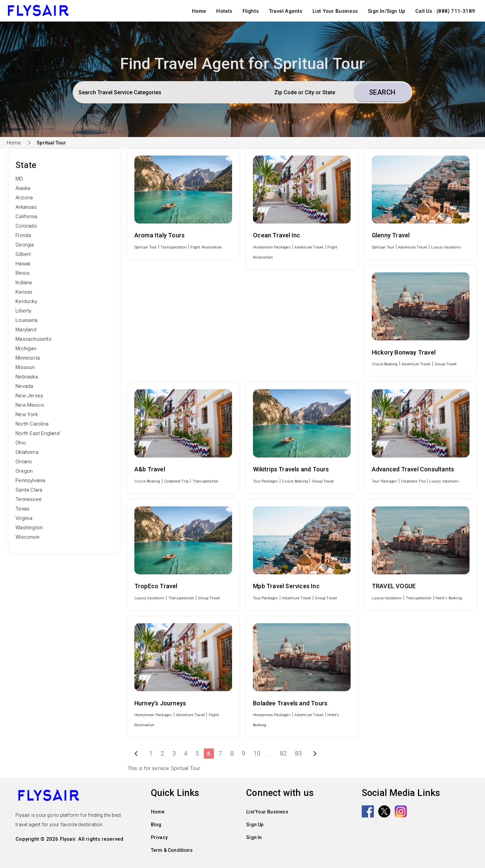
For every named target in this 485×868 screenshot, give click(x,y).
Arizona (24, 198)
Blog (156, 825)
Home (199, 11)
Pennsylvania (30, 480)
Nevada (24, 386)
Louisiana (26, 320)
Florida (23, 235)
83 (298, 753)
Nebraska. (27, 377)
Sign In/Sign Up (386, 11)
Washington (29, 528)
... (270, 753)
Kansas (24, 292)
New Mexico (30, 405)
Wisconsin (27, 537)
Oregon (24, 471)
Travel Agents (286, 11)
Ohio (21, 443)
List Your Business (335, 11)
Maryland (26, 330)
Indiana (24, 282)
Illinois (23, 273)
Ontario (24, 462)
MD (19, 179)
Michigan (26, 348)
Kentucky (26, 301)
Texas (22, 509)
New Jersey (29, 396)
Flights (251, 11)
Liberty (23, 311)
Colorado (26, 226)
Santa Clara (29, 490)
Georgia (25, 245)
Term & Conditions (172, 850)
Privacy (159, 837)
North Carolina (32, 424)
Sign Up (255, 825)
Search (382, 92)
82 (283, 753)
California (26, 216)
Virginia (24, 518)
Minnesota (28, 358)
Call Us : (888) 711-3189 (445, 11)
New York (27, 414)
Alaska (23, 188)
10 (257, 753)
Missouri (25, 367)
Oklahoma (27, 452)
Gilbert (23, 254)
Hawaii (23, 264)
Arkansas (26, 207)
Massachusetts (34, 339)
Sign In (254, 837)
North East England (38, 433)
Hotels (224, 11)
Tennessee (29, 499)
